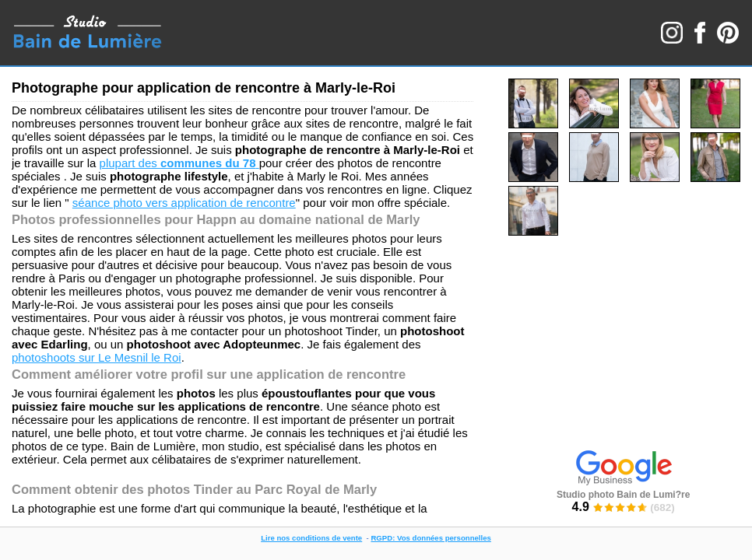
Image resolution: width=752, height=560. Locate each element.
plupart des (179, 163)
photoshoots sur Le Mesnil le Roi (97, 357)
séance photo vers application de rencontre (184, 203)
